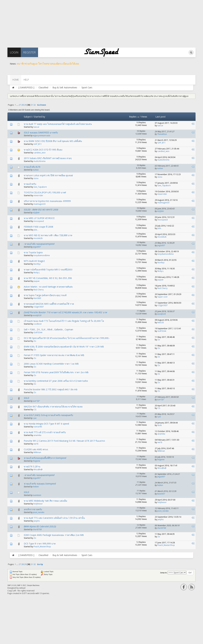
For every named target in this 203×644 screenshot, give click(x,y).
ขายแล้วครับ (30, 184)
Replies (134, 117)
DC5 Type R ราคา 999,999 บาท (40, 544)
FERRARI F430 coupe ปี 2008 (38, 227)
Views (144, 117)
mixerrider (38, 195)
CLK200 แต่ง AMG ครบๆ (36, 449)
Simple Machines (33, 585)
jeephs (37, 521)
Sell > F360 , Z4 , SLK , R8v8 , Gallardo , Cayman (48, 329)
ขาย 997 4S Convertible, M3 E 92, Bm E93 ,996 (48, 278)
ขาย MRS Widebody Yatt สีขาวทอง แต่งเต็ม (45, 501)
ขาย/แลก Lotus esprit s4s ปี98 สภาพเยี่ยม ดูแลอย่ (48, 175)
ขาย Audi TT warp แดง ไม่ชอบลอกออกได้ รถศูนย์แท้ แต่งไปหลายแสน (58, 124)
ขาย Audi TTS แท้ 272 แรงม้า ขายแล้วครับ (45, 432)
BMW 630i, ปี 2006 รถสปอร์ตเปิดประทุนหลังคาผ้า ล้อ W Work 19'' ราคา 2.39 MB (64, 347)
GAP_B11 (38, 144)
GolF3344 (38, 332)
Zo (35, 341)
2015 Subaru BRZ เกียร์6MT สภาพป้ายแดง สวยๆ (48, 158)
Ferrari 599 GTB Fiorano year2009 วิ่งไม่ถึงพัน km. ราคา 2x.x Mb (56, 372)
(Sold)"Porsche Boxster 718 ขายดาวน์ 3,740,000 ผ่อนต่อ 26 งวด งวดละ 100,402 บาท (65, 312)
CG (35, 409)
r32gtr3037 (39, 307)
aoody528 (37, 315)
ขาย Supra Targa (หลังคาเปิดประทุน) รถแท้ (45, 295)
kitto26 (161, 322)
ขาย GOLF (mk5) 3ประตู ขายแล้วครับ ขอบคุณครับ (48, 415)
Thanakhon (162, 134)
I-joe (35, 418)
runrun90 (38, 427)
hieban (36, 487)
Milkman (37, 452)
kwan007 (161, 494)
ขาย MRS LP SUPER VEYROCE (39, 218)
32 (35, 105)
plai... (36, 230)
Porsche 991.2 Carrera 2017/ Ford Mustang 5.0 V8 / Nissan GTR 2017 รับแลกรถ (64, 441)
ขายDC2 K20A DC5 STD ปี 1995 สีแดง (43, 150)
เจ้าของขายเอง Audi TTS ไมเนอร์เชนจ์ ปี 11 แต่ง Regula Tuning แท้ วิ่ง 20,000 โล (64, 321)
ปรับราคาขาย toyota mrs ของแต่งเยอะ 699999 (47, 201)
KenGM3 (37, 298)
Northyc (37, 264)
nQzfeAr (36, 212)
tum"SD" (36, 401)
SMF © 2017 (22, 585)
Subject (28, 117)
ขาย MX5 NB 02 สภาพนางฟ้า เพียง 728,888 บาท (48, 235)
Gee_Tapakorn (40, 187)
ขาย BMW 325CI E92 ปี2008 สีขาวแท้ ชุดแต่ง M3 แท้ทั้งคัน (53, 141)
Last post (160, 117)
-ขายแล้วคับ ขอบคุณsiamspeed (39, 244)
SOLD (26, 398)
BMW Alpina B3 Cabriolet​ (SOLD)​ (40, 526)
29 (25, 105)
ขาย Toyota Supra (33, 252)
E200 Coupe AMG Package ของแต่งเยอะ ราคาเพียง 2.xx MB (54, 535)
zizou (36, 178)
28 (23, 105)
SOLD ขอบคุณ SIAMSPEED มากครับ (41, 132)
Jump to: (164, 573)
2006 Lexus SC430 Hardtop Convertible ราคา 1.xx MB (51, 364)
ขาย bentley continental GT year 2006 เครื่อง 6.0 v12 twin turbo (56, 381)
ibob (160, 425)
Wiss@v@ (38, 469)
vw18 (36, 444)
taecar (36, 127)
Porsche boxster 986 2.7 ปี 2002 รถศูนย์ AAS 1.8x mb (51, 389)
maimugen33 (40, 204)
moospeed (39, 221)
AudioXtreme (40, 161)
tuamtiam (37, 495)
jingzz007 (37, 247)
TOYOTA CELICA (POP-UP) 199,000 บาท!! (45, 192)
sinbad (22, 588)
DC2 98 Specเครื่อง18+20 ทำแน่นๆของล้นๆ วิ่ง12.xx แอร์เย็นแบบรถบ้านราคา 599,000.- (67, 338)
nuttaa (36, 170)
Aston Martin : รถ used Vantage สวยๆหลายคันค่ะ (48, 287)
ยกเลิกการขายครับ (33, 509)
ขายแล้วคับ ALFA (32, 167)
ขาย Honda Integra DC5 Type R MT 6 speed (46, 424)
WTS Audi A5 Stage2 (34, 261)
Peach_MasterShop (42, 546)
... (18, 105)
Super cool (162, 297)
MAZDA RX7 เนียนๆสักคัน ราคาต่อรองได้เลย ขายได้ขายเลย (53, 407)
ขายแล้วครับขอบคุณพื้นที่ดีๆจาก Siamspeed (45, 458)
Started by (39, 117)
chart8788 (37, 529)
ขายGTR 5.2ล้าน (32, 466)
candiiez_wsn (40, 153)
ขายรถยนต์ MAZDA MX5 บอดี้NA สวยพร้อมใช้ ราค (49, 304)
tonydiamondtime (42, 255)
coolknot (38, 324)
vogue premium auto (42, 135)
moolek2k (38, 238)
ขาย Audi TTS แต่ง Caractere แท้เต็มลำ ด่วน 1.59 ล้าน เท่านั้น (54, 518)
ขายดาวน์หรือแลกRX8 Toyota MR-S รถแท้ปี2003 (48, 270)
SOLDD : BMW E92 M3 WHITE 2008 (41, 210)
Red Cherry (39, 290)
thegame (36, 461)
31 (32, 105)
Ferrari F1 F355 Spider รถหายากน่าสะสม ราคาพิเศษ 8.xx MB (54, 355)
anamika (37, 435)
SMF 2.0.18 (12, 585)
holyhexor (38, 504)
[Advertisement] (95, 22)
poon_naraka (39, 512)
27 (20, 105)
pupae (37, 281)
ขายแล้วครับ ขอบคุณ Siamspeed (40, 484)
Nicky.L (37, 272)
